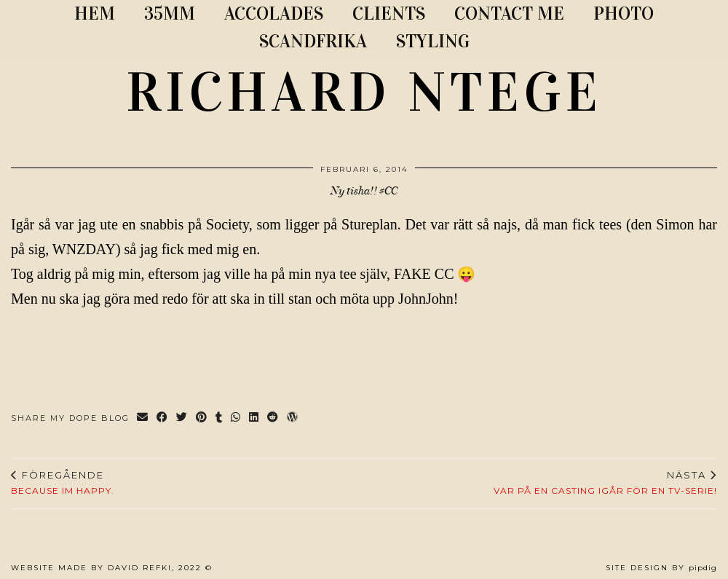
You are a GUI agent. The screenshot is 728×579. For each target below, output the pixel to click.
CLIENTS (389, 13)
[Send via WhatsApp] (236, 418)
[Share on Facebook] (163, 418)
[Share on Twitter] (182, 418)
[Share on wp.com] (293, 418)
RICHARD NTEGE (364, 92)
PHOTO (624, 13)
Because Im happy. (63, 483)
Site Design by (661, 568)
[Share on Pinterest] (202, 418)
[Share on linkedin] (254, 418)
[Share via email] (143, 418)
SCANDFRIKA (313, 41)
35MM (170, 13)
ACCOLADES (274, 13)
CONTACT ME (509, 13)
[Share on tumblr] (219, 418)
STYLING (433, 41)
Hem (95, 13)
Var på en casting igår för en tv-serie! (605, 483)
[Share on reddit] (273, 418)
